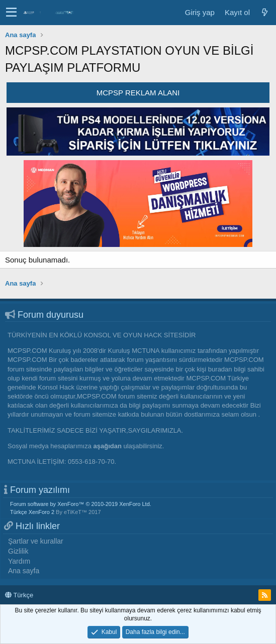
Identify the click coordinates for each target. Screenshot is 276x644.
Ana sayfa (24, 571)
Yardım (19, 561)
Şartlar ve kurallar (36, 541)
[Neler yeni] (264, 12)
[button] (11, 13)
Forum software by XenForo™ (81, 504)
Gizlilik (18, 551)
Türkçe (19, 595)
